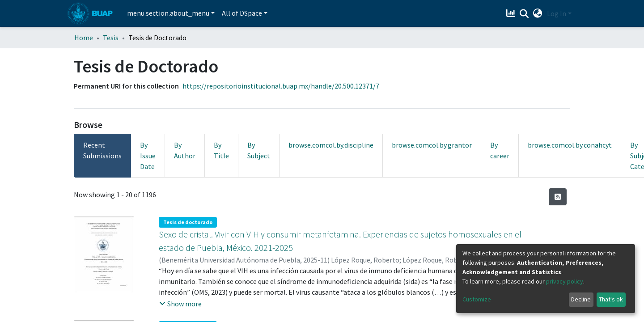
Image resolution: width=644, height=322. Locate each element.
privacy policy (565, 281)
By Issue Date (148, 156)
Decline (581, 299)
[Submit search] (524, 14)
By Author (185, 150)
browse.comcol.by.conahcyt (570, 145)
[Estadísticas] (512, 13)
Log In (557, 13)
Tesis (111, 38)
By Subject (259, 150)
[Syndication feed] (558, 197)
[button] (538, 13)
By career (500, 150)
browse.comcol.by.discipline (331, 145)
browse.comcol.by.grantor (432, 145)
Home (84, 38)
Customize (477, 299)
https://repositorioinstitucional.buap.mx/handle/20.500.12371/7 (281, 86)
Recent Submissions (102, 150)
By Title (221, 150)
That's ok (611, 299)
